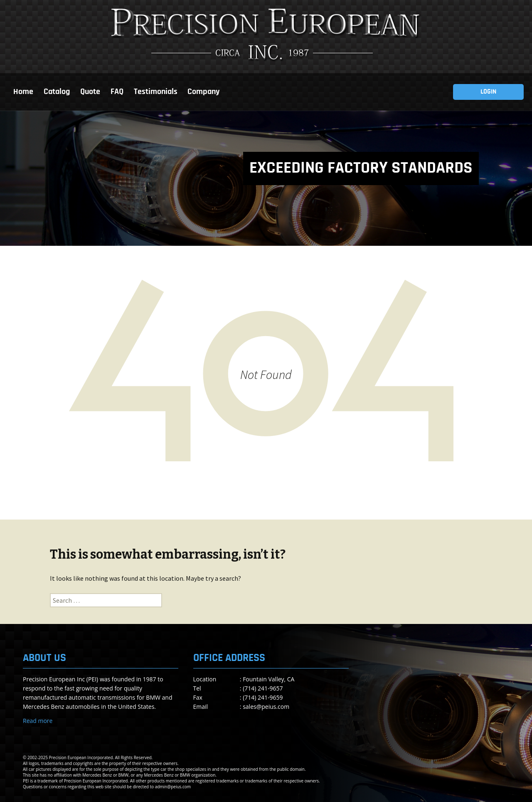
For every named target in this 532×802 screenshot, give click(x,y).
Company (203, 92)
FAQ (117, 92)
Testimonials (156, 92)
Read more (38, 721)
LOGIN (488, 92)
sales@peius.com (266, 707)
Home (23, 92)
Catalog (57, 92)
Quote (90, 92)
